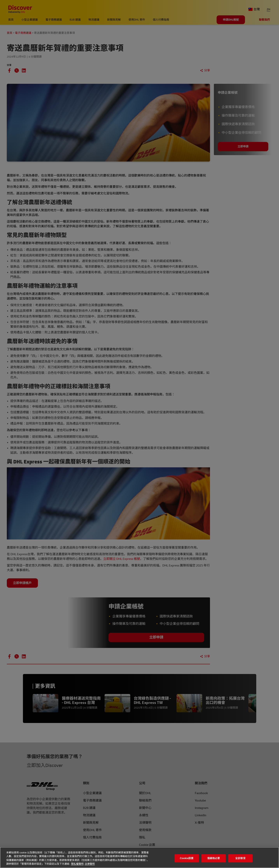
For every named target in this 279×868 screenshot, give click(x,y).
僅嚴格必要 (214, 858)
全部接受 (240, 858)
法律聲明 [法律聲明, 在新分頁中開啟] (90, 864)
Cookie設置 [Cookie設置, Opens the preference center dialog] (187, 858)
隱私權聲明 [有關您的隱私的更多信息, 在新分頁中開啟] (77, 864)
